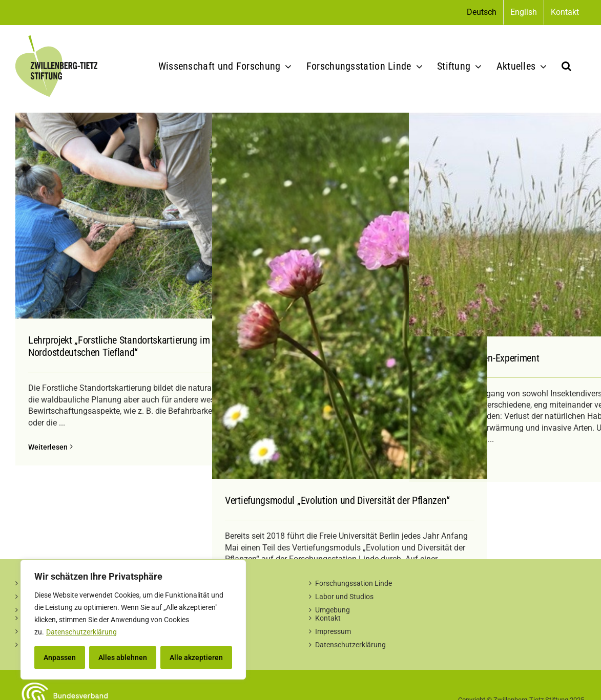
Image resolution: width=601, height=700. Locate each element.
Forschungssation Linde (354, 583)
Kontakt (328, 618)
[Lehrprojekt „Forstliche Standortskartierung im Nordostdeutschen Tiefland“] (153, 216)
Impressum (333, 631)
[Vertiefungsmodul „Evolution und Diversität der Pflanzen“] (350, 296)
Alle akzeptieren (196, 657)
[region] (133, 620)
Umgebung (333, 610)
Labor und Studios (344, 597)
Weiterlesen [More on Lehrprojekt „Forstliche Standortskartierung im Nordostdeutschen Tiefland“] (48, 447)
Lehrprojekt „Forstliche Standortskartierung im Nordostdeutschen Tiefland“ (119, 346)
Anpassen (60, 657)
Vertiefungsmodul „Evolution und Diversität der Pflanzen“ (337, 500)
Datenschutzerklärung (81, 632)
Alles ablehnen (123, 657)
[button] (566, 66)
